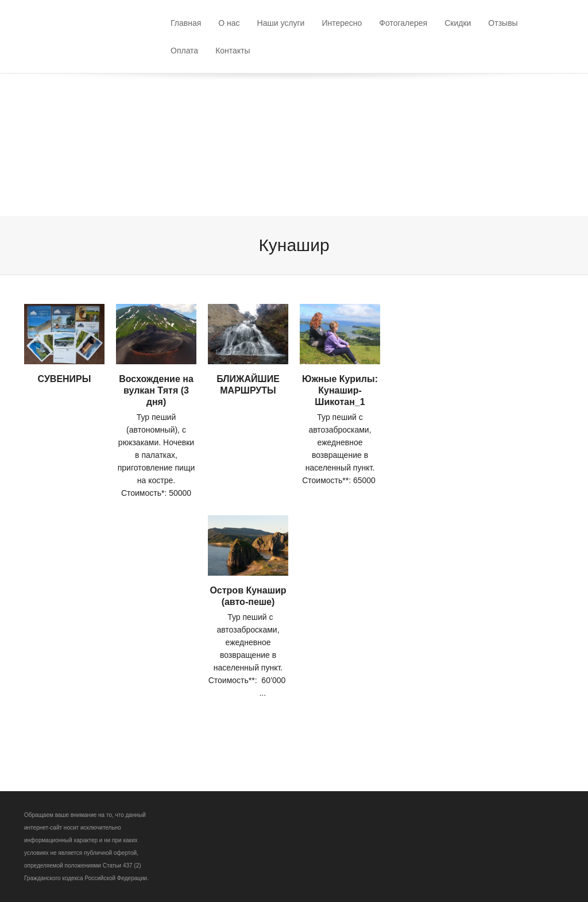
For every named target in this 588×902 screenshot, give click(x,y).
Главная (186, 23)
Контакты (233, 51)
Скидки (458, 23)
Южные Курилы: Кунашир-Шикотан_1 (340, 390)
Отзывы (503, 23)
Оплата (184, 51)
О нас (229, 23)
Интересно (342, 23)
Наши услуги (281, 23)
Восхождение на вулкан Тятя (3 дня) (156, 390)
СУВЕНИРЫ (65, 379)
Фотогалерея (403, 23)
